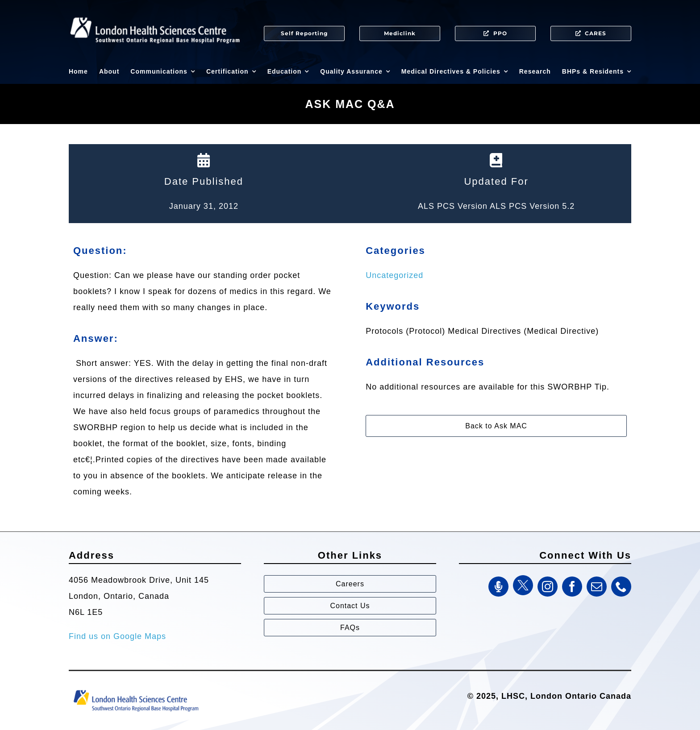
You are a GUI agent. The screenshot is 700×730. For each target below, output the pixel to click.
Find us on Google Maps (117, 636)
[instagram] (548, 587)
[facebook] (572, 587)
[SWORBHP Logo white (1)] (155, 13)
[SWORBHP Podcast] (498, 587)
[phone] (621, 587)
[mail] (597, 587)
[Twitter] (523, 585)
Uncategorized (394, 275)
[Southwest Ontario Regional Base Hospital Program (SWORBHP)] (136, 689)
